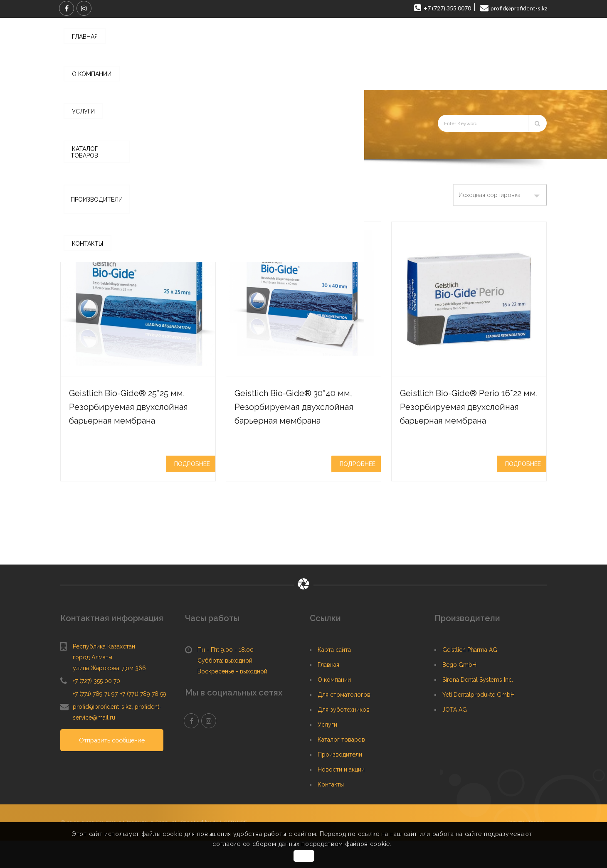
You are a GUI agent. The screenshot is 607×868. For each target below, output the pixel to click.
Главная (105, 148)
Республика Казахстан (104, 674)
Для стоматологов (344, 722)
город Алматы (93, 685)
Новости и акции (341, 797)
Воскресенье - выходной (232, 699)
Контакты (331, 812)
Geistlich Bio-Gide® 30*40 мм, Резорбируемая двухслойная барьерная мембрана (301, 420)
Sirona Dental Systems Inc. (478, 707)
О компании (334, 707)
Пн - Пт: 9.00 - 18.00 (226, 677)
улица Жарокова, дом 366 (109, 695)
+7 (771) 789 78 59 (143, 721)
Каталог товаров (148, 148)
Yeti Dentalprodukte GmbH (479, 722)
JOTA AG (455, 737)
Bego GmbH (459, 692)
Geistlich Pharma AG (470, 677)
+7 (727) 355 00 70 (96, 708)
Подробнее (192, 478)
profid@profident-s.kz (102, 734)
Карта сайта (334, 677)
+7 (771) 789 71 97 (95, 721)
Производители (340, 782)
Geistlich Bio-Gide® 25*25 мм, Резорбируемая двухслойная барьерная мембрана (137, 413)
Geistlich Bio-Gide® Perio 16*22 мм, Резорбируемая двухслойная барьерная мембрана (468, 420)
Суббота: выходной (225, 688)
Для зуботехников (344, 737)
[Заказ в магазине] (500, 195)
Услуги (327, 752)
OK (305, 856)
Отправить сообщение (116, 768)
